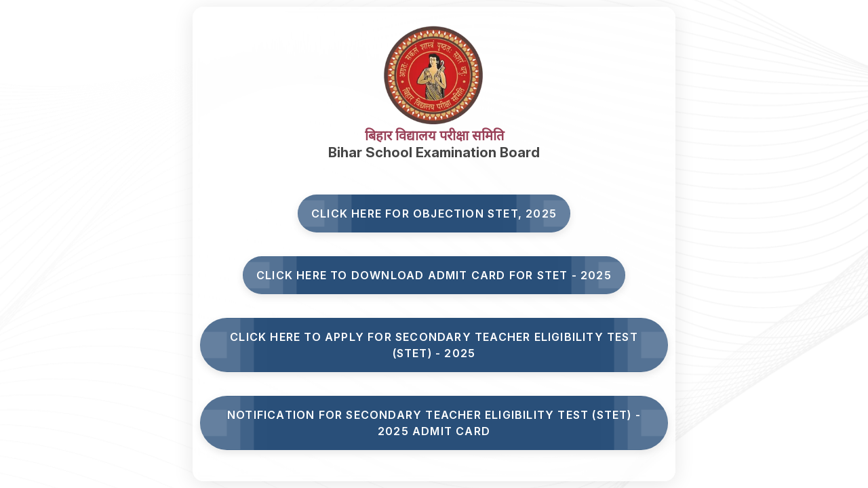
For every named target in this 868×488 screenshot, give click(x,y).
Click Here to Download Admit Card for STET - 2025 (434, 275)
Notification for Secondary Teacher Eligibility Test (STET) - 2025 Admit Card (434, 423)
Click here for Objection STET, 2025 (434, 213)
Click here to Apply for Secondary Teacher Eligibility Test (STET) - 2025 (434, 345)
